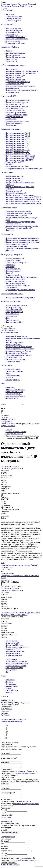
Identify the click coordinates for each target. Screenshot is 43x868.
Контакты (29, 6)
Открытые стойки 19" (14, 191)
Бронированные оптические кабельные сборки (24, 168)
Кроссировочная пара (14, 18)
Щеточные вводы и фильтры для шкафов (21, 277)
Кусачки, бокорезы (13, 41)
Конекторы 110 (11, 61)
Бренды (8, 688)
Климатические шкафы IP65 (17, 215)
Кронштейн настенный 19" (16, 193)
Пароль (4, 814)
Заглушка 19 (10, 265)
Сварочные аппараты (14, 123)
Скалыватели (11, 125)
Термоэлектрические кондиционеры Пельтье (23, 248)
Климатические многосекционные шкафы (22, 226)
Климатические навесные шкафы (18, 211)
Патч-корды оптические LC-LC (18, 141)
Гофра (8, 373)
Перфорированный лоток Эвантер (19, 347)
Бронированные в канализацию (18, 82)
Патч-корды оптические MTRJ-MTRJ (20, 158)
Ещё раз (4, 857)
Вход (3, 838)
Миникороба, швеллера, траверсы (19, 355)
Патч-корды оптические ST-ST (17, 152)
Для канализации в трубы (15, 75)
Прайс (22, 6)
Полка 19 (9, 273)
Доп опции (10, 230)
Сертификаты (6, 6)
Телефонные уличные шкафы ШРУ (19, 228)
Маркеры (9, 378)
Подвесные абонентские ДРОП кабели (21, 73)
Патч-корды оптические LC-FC (18, 139)
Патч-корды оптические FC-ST (18, 137)
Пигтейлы (9, 164)
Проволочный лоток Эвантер (17, 336)
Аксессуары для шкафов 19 (12, 254)
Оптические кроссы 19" (15, 104)
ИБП (3, 384)
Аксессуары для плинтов (15, 53)
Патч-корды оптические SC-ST (18, 148)
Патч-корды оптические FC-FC (18, 133)
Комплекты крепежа (13, 260)
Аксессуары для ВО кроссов (17, 106)
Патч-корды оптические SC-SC (18, 150)
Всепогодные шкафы (9, 207)
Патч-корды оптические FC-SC (18, 135)
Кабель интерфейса (13, 20)
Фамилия (4, 842)
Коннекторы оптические (15, 110)
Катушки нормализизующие (17, 115)
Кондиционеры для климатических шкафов (22, 238)
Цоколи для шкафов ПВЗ (15, 283)
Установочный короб (14, 310)
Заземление (10, 267)
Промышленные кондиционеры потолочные (23, 242)
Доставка (16, 6)
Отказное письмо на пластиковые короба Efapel (19, 565)
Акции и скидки (12, 686)
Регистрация (10, 838)
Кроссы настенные (13, 55)
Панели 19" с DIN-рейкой (15, 279)
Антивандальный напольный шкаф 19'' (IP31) (23, 197)
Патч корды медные (13, 28)
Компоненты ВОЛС (9, 96)
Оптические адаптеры (14, 108)
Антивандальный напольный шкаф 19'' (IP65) (23, 201)
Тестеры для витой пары (15, 43)
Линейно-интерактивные (15, 390)
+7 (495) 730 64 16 (8, 419)
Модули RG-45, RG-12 (14, 33)
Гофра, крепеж (7, 365)
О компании (6, 4)
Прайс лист (5, 715)
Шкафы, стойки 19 (8, 172)
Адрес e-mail (6, 852)
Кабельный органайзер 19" (16, 263)
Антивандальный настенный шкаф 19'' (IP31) (23, 199)
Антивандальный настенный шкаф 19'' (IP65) (23, 203)
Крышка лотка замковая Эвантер (18, 351)
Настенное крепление (14, 345)
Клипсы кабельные (13, 375)
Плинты (9, 51)
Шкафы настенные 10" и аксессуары (20, 195)
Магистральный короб (14, 308)
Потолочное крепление (14, 343)
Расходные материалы (14, 117)
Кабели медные (7, 10)
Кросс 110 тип (11, 59)
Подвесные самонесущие (15, 80)
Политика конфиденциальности (13, 719)
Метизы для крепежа (14, 357)
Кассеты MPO (11, 119)
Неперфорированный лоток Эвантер (20, 349)
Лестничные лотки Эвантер (16, 353)
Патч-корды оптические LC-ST (18, 145)
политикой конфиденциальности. (26, 774)
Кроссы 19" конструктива (15, 57)
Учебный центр (12, 690)
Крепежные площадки (14, 371)
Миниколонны (11, 316)
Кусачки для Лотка (13, 361)
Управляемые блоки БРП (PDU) (18, 285)
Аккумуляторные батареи (15, 396)
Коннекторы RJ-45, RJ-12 (15, 37)
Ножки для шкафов (13, 271)
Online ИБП (10, 388)
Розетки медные (12, 35)
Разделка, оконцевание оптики (17, 121)
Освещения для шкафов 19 (16, 281)
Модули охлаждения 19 (15, 258)
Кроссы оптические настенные (18, 100)
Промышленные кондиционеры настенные (22, 240)
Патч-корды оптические (10, 129)
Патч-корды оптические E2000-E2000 (20, 156)
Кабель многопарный (14, 16)
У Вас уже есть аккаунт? (10, 866)
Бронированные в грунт (15, 84)
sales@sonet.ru (6, 421)
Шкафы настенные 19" (14, 178)
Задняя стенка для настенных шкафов (20, 290)
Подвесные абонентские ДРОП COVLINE (22, 71)
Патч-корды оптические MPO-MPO (19, 160)
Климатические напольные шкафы (19, 213)
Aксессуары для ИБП (14, 394)
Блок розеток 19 (12, 288)
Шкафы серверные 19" (14, 180)
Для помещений (12, 69)
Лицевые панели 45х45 (14, 322)
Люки (8, 318)
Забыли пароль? (7, 823)
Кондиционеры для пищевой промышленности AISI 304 (17, 245)
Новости (14, 4)
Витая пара (10, 14)
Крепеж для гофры (13, 380)
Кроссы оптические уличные (17, 102)
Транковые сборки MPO (15, 162)
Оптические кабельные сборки (17, 166)
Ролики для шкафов (13, 275)
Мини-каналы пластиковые (16, 305)
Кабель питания (12, 398)
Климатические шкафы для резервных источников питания (20, 223)
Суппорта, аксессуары (14, 312)
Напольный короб (12, 314)
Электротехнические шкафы (12, 294)
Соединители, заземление (16, 359)
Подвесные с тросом (13, 78)
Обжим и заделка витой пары (17, 39)
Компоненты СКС (8, 24)
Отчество (5, 847)
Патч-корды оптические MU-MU (18, 154)
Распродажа (23, 4)
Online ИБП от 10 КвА (14, 392)
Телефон (4, 850)
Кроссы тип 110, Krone (10, 47)
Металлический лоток (10, 332)
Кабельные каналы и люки (11, 301)
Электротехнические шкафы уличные (20, 298)
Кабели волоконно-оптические (13, 65)
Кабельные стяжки (13, 369)
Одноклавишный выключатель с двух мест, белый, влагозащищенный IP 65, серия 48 (21, 614)
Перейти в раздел (8, 330)
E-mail (3, 811)
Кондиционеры (7, 234)
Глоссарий (32, 4)
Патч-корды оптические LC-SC (18, 143)
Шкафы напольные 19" (14, 176)
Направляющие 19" (13, 269)
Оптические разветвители (16, 113)
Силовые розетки (12, 320)
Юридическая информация (11, 721)
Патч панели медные (14, 30)
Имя (3, 845)
